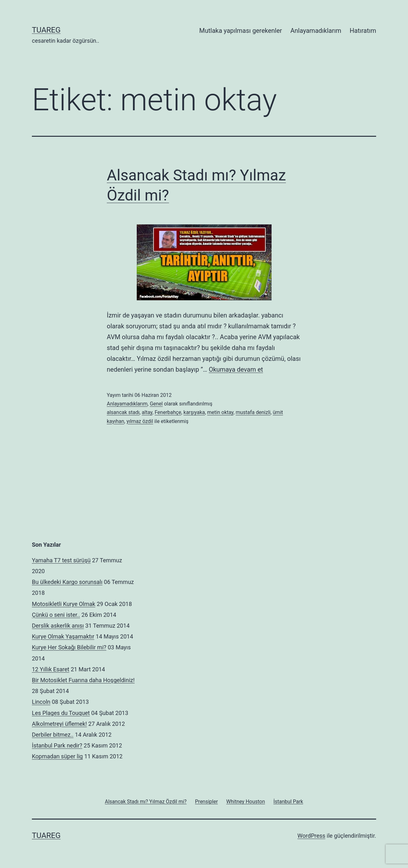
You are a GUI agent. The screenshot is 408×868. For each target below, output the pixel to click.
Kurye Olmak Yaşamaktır (63, 636)
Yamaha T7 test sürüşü (61, 560)
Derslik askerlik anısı (58, 626)
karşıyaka (194, 412)
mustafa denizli (253, 412)
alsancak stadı (123, 412)
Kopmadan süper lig (57, 756)
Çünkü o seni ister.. (56, 615)
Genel (156, 404)
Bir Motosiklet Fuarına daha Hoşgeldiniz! (83, 680)
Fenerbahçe (168, 412)
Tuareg (46, 30)
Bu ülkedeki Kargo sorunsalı (67, 582)
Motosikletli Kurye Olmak (64, 604)
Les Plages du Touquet (61, 713)
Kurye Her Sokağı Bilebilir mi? (69, 647)
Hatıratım (363, 31)
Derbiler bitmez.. (53, 735)
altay (147, 412)
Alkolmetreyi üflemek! (59, 724)
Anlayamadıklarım (316, 31)
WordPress (311, 836)
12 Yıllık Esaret (51, 669)
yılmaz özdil (140, 421)
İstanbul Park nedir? (57, 745)
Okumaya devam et (236, 369)
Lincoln (41, 702)
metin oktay (220, 412)
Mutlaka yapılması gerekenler (241, 31)
